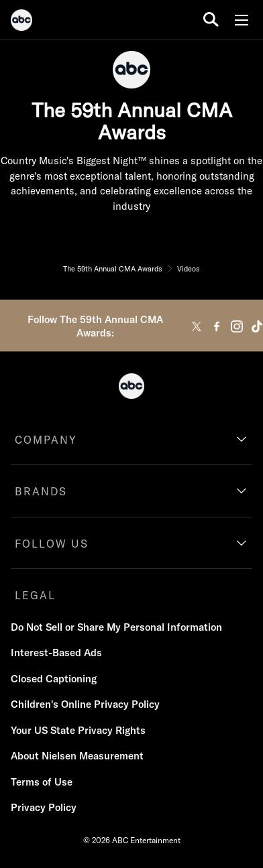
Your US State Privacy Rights (78, 730)
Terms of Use (42, 782)
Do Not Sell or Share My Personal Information (116, 627)
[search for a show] (211, 20)
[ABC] (21, 22)
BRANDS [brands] (41, 491)
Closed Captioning (54, 679)
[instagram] (237, 326)
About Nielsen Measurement (77, 756)
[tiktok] (257, 326)
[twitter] (197, 326)
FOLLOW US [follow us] (52, 544)
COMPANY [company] (46, 440)
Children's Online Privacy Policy (85, 704)
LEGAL (35, 595)
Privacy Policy (44, 807)
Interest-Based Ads (56, 653)
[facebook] (217, 326)
